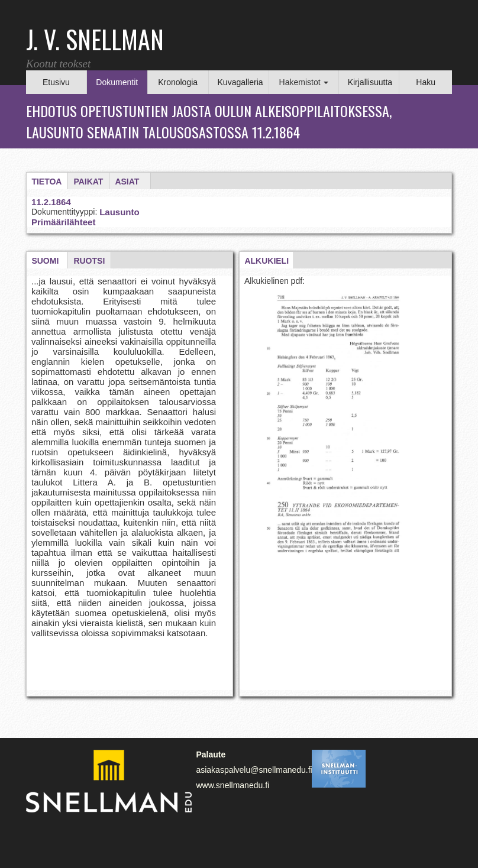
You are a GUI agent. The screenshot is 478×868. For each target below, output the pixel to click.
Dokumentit (117, 82)
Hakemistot (304, 82)
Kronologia (178, 82)
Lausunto (119, 212)
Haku (426, 82)
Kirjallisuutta (370, 82)
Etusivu (56, 82)
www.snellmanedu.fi (232, 785)
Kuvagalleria (240, 82)
